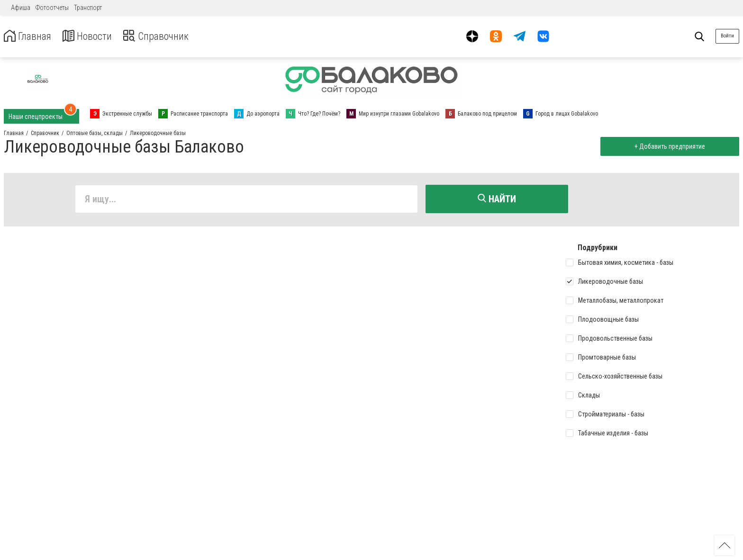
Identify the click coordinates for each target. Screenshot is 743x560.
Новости (94, 36)
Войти (727, 36)
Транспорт (88, 8)
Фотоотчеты (52, 8)
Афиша (21, 8)
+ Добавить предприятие (668, 146)
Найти (497, 199)
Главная (30, 36)
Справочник (168, 36)
